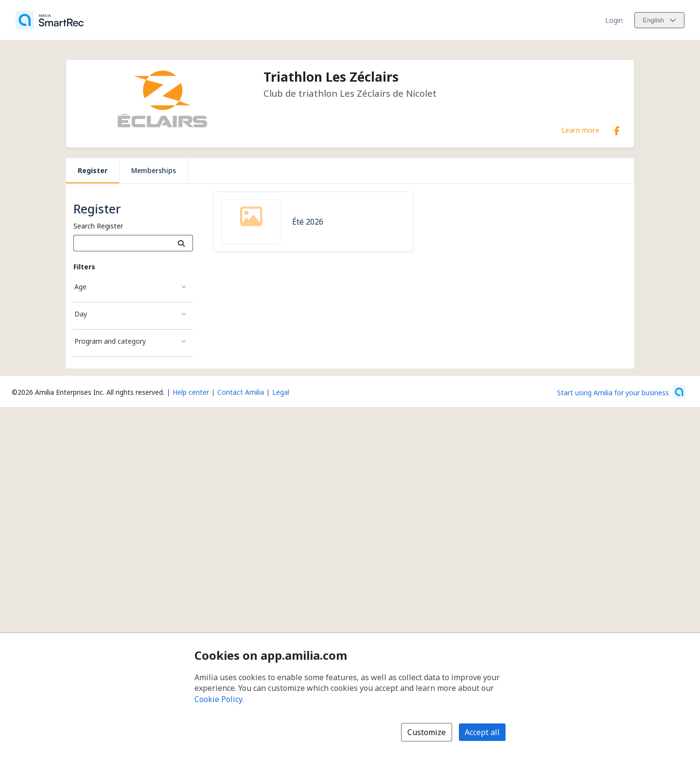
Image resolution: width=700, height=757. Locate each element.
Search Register (98, 226)
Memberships (154, 170)
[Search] (182, 243)
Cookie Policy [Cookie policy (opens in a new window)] (218, 699)
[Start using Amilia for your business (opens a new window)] (621, 392)
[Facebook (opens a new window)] (617, 129)
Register (93, 170)
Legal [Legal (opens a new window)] (281, 392)
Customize (427, 732)
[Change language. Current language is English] (659, 20)
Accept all (482, 732)
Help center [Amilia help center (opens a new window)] (191, 392)
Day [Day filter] (81, 314)
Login (614, 20)
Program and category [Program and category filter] (110, 341)
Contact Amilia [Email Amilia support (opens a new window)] (241, 392)
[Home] (50, 20)
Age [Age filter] (80, 287)
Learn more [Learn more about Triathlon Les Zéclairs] (580, 130)
